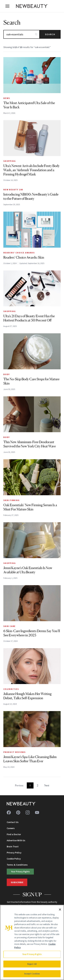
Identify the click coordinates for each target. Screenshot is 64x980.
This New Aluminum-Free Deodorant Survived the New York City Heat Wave (30, 444)
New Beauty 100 (13, 190)
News (7, 98)
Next (47, 785)
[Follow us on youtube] (37, 812)
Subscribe (17, 882)
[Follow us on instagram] (28, 812)
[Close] (60, 910)
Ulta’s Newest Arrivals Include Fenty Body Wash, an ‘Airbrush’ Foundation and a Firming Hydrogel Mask (31, 170)
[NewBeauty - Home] (32, 6)
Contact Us (13, 822)
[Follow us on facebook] (9, 812)
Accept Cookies (32, 974)
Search (50, 34)
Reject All (32, 964)
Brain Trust (13, 846)
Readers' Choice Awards (19, 253)
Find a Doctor (14, 834)
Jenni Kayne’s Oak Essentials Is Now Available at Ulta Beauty (28, 570)
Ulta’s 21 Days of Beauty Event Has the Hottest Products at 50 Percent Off (29, 318)
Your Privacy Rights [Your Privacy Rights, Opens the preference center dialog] (32, 954)
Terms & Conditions (17, 865)
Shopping (10, 161)
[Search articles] (21, 34)
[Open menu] (7, 6)
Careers (11, 828)
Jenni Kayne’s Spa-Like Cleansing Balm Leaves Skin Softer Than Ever (30, 759)
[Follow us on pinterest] (18, 812)
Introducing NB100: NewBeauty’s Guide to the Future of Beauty (31, 196)
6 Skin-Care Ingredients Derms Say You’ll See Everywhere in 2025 (32, 633)
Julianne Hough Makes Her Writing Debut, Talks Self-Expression (27, 696)
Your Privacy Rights (20, 871)
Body (7, 374)
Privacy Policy (14, 853)
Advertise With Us (16, 840)
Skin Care (9, 626)
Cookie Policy (14, 859)
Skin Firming (12, 500)
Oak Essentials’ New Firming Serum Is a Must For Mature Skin (30, 507)
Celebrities (11, 689)
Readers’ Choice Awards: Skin (24, 257)
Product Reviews (14, 752)
